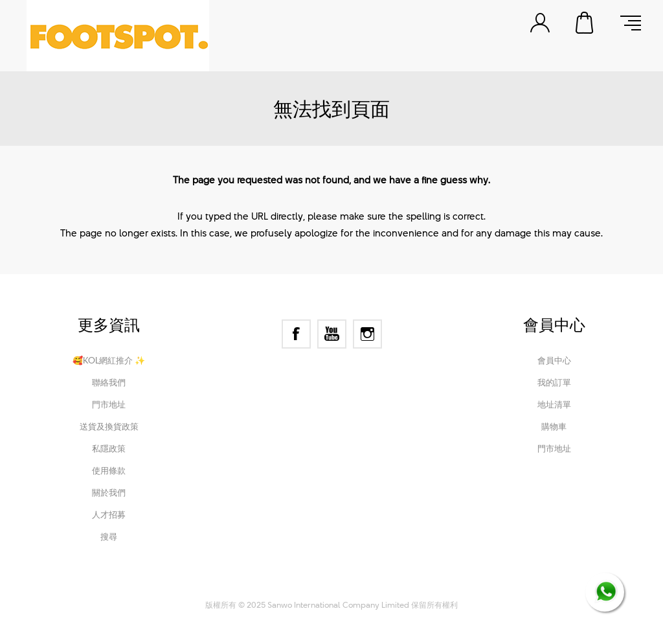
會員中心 (554, 360)
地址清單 (554, 404)
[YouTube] (332, 334)
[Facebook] (296, 334)
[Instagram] (367, 334)
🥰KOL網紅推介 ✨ (109, 360)
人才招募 (109, 514)
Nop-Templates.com (418, 587)
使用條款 (109, 470)
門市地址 (109, 404)
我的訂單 (554, 382)
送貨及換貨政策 (109, 426)
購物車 (585, 23)
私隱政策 (109, 448)
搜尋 (109, 536)
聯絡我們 (109, 382)
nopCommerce (281, 587)
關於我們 (109, 492)
